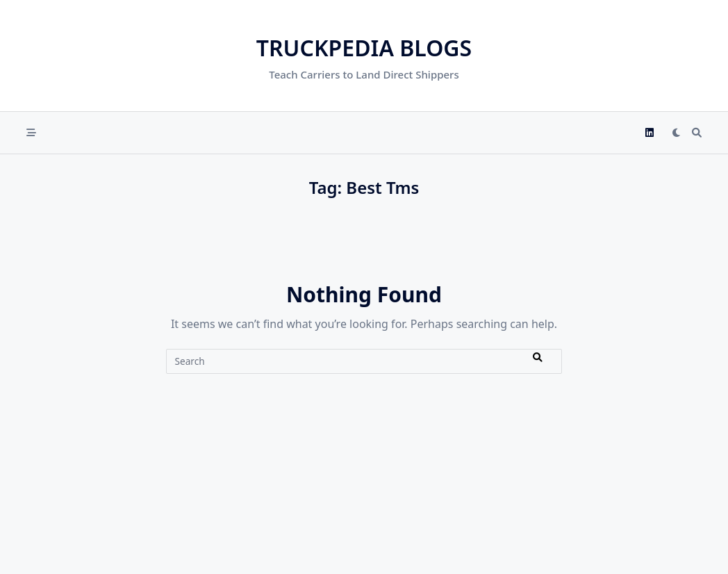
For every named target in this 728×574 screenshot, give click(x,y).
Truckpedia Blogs (364, 48)
